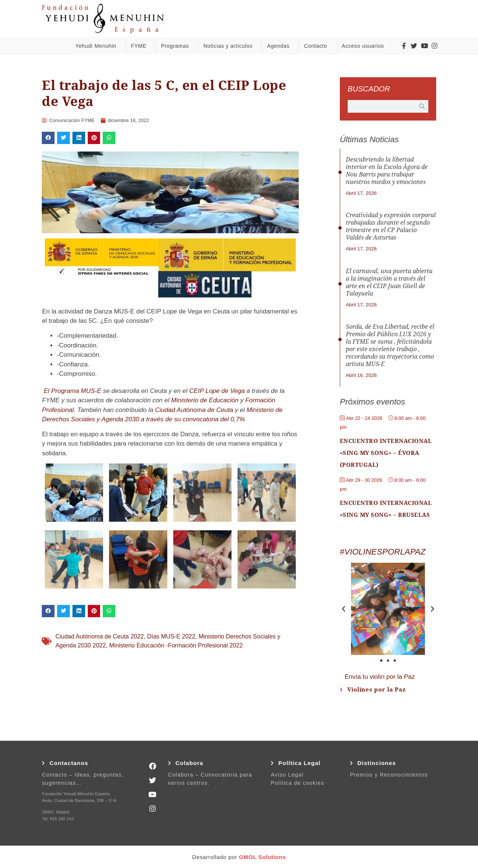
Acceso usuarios (365, 46)
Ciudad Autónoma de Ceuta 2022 (100, 636)
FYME (140, 46)
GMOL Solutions (263, 857)
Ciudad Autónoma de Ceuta (194, 410)
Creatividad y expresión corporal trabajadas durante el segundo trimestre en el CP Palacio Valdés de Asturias (391, 226)
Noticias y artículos (230, 46)
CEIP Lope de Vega (217, 391)
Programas (177, 46)
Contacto (317, 46)
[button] (48, 138)
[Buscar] (422, 106)
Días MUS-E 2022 (171, 636)
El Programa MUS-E (72, 391)
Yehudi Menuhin (98, 46)
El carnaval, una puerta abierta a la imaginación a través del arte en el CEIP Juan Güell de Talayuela (389, 282)
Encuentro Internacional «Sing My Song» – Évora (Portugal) (386, 453)
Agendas (280, 46)
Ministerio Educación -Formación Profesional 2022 (176, 645)
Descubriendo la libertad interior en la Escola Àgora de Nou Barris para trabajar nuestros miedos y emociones (387, 171)
